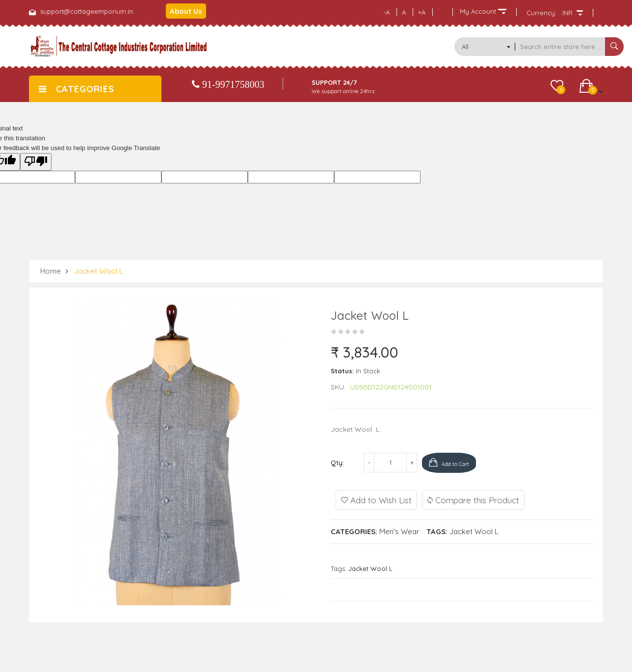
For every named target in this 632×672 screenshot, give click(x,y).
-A (386, 12)
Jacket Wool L (99, 271)
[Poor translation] (36, 162)
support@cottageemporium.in (87, 11)
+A (422, 12)
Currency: (541, 13)
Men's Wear (399, 531)
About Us (186, 11)
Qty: (337, 463)
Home (51, 271)
